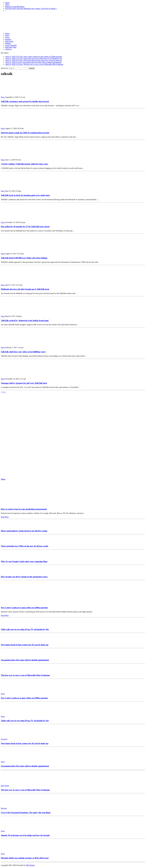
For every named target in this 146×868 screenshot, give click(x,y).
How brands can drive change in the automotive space (24, 577)
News (7, 35)
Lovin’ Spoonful (11, 45)
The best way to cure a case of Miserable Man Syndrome (25, 675)
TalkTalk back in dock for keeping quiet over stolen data (25, 195)
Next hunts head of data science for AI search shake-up (25, 645)
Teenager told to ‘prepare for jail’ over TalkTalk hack (24, 383)
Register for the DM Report (15, 7)
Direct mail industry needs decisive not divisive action (24, 531)
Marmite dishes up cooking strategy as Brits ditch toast (25, 858)
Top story (4, 739)
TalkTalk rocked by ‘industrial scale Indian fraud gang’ (25, 320)
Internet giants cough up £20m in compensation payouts (25, 133)
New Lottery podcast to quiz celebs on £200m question (24, 608)
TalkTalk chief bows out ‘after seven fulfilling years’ (23, 352)
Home (7, 3)
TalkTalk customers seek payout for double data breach (25, 101)
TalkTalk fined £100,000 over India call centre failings (24, 258)
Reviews (8, 39)
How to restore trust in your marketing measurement (24, 509)
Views (7, 37)
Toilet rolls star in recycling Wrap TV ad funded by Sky (25, 629)
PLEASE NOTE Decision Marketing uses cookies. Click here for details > (31, 9)
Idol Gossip (9, 41)
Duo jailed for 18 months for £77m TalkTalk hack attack (25, 227)
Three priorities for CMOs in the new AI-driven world (25, 546)
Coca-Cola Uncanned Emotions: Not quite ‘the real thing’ (26, 813)
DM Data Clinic (11, 47)
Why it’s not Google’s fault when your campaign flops (24, 561)
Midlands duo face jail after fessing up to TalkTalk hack (25, 289)
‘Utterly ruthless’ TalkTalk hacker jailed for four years (24, 164)
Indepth (8, 43)
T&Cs (7, 5)
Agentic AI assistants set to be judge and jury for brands (25, 835)
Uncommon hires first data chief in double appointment (25, 660)
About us (8, 49)
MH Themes (30, 865)
